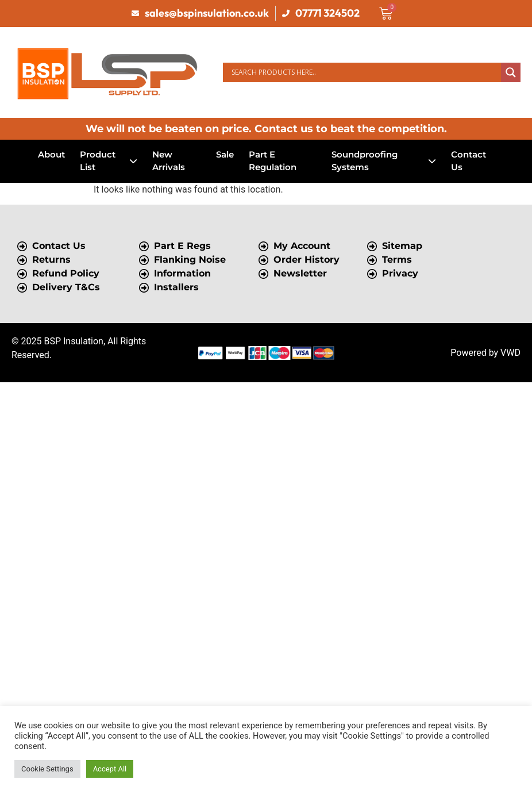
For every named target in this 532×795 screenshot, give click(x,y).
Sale (225, 154)
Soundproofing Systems (384, 161)
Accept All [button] (110, 769)
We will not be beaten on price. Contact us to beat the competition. (266, 129)
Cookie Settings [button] (47, 769)
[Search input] (365, 72)
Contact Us (469, 161)
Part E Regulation (273, 161)
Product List (108, 161)
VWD (510, 353)
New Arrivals (169, 161)
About (51, 154)
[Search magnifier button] (511, 72)
